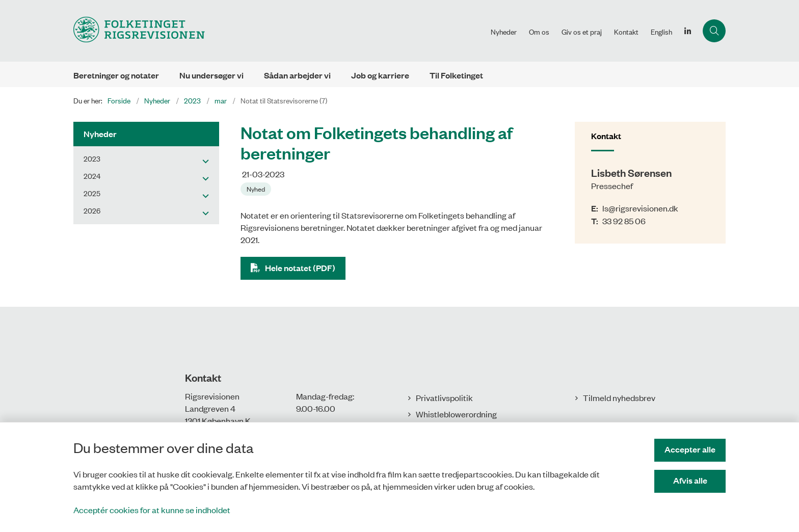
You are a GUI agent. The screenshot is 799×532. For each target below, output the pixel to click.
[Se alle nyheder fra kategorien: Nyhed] (257, 188)
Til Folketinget (456, 75)
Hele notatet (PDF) (300, 268)
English (661, 32)
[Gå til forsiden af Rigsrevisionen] (279, 31)
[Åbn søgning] (714, 31)
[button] (203, 161)
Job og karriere (380, 75)
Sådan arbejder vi (297, 75)
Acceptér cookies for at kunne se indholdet (152, 510)
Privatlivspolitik (444, 397)
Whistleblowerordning (456, 414)
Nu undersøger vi (211, 75)
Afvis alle (690, 480)
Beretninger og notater (116, 75)
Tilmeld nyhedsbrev (619, 397)
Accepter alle (690, 449)
